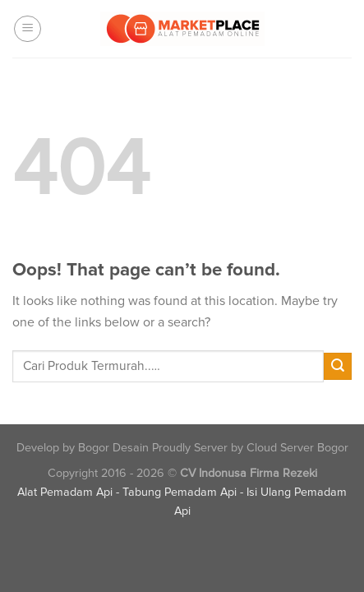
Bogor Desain (113, 448)
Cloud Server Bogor (297, 448)
